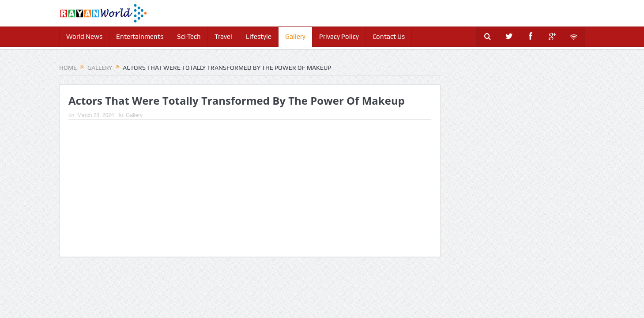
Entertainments (140, 37)
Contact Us (389, 37)
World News (84, 37)
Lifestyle (259, 37)
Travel (223, 37)
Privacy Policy (339, 37)
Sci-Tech (189, 37)
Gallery (295, 37)
